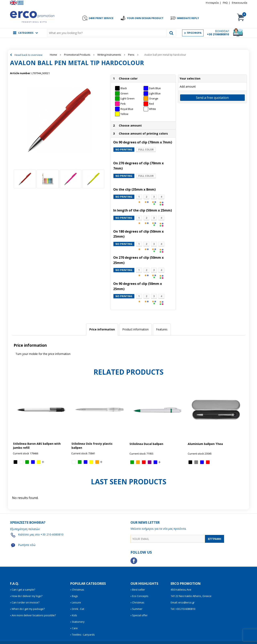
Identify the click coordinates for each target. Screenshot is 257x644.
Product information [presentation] (135, 329)
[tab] (102, 329)
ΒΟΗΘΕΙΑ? (222, 31)
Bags (75, 596)
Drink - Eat (78, 609)
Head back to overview (28, 55)
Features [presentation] (162, 329)
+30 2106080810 (218, 34)
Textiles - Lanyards (83, 635)
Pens (131, 55)
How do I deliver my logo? (27, 596)
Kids (74, 615)
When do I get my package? (28, 609)
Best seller (139, 590)
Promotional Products (77, 55)
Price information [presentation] (102, 329)
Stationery (78, 622)
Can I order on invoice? (25, 602)
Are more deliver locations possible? (34, 615)
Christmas (78, 590)
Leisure (76, 602)
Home (53, 55)
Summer (137, 609)
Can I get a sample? (23, 590)
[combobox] (108, 33)
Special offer (140, 615)
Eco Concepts (140, 596)
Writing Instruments (109, 55)
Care (75, 628)
